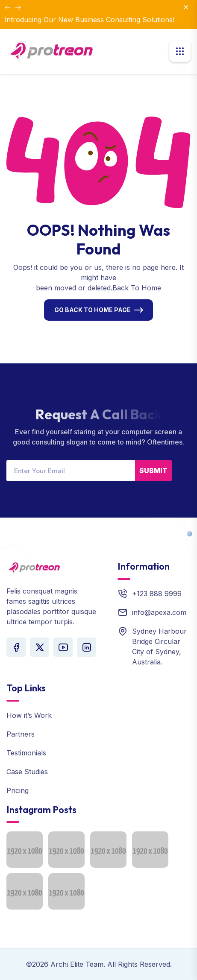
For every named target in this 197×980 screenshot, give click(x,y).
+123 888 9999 (157, 594)
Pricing (18, 790)
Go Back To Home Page (93, 310)
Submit (153, 471)
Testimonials (26, 753)
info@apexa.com (159, 612)
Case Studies (27, 772)
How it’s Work (29, 715)
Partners (21, 734)
